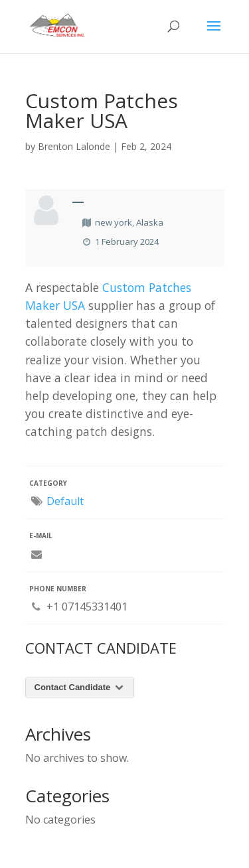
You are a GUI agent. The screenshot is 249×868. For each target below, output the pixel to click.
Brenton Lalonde (74, 146)
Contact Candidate (80, 687)
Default (65, 501)
